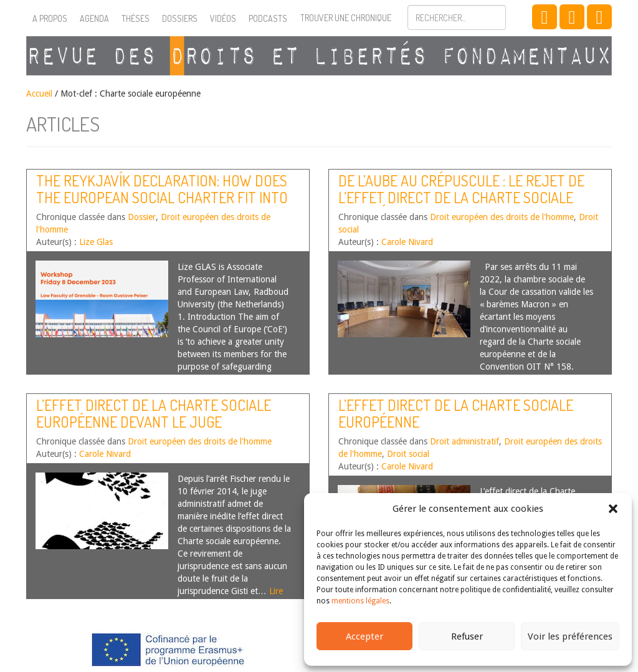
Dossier (142, 217)
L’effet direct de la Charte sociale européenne (456, 413)
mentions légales (360, 601)
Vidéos (223, 18)
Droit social (408, 454)
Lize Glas (96, 242)
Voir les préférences (570, 636)
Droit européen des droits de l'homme (502, 217)
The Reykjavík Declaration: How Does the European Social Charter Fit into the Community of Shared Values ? (162, 197)
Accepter (364, 636)
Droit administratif (464, 441)
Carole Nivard (407, 242)
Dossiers (180, 18)
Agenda (94, 18)
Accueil (39, 94)
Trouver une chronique (346, 18)
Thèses (136, 18)
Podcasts (268, 18)
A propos (50, 18)
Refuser (467, 636)
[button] (613, 509)
